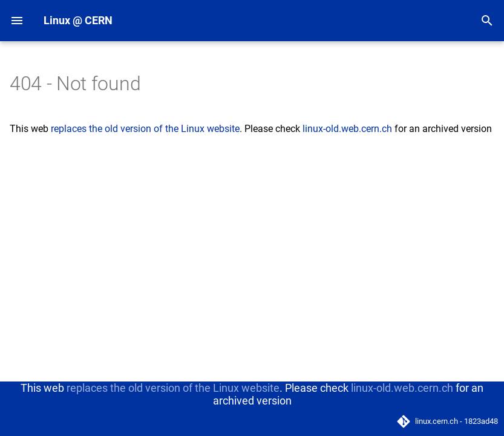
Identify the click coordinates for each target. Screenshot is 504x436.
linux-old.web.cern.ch (347, 129)
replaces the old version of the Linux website (145, 129)
